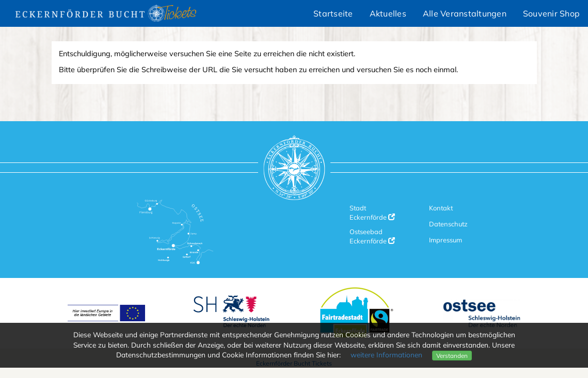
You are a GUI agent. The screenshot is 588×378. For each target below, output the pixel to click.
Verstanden (452, 356)
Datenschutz (448, 224)
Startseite (333, 13)
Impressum (446, 240)
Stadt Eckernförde (372, 212)
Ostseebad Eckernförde (372, 236)
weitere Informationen (386, 355)
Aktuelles (388, 13)
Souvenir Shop (551, 13)
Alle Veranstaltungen (465, 13)
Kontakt (441, 208)
